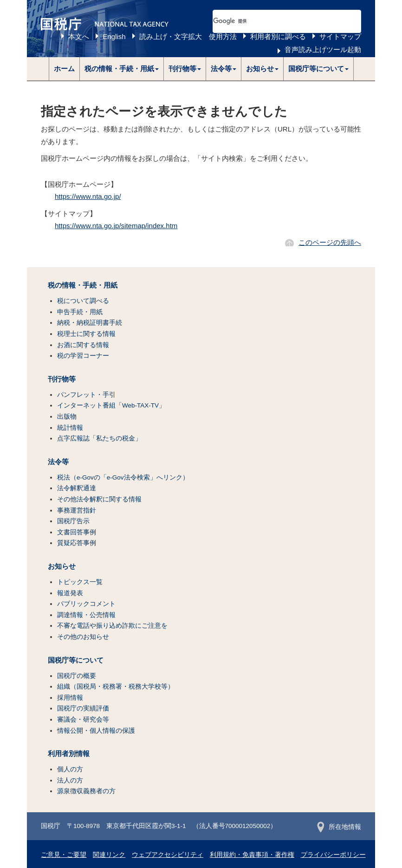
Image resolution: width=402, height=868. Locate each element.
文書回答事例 (77, 532)
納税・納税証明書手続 (90, 323)
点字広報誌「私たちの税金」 (99, 438)
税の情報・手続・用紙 (83, 285)
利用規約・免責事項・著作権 (252, 855)
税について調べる (83, 301)
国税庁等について (76, 660)
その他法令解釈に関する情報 (99, 499)
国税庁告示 (73, 521)
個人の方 (70, 769)
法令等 (58, 462)
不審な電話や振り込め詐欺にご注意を (112, 626)
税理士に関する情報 (86, 334)
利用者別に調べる (278, 36)
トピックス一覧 (80, 582)
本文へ (79, 36)
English (114, 36)
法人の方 (70, 780)
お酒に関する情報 (83, 345)
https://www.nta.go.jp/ (88, 196)
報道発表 (70, 593)
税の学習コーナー (83, 356)
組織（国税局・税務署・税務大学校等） (116, 687)
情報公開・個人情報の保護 (96, 731)
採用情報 (70, 698)
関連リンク (109, 855)
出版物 (67, 417)
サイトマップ (340, 36)
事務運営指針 (77, 510)
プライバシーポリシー (333, 855)
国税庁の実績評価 (83, 708)
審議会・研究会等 (83, 720)
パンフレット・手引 (86, 395)
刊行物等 (62, 379)
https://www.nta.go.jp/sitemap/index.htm (116, 226)
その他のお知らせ (83, 637)
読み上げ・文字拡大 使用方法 (188, 36)
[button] (122, 69)
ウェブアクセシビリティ (168, 855)
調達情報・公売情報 (86, 615)
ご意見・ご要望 (64, 855)
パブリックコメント (86, 604)
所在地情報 (339, 827)
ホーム (64, 69)
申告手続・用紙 (80, 312)
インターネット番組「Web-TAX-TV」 (111, 405)
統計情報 (70, 428)
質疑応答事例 (77, 543)
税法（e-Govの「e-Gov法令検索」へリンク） (123, 477)
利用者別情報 (69, 754)
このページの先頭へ (330, 242)
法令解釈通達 (77, 488)
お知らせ (62, 566)
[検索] (276, 21)
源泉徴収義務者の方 (86, 791)
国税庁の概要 (77, 676)
